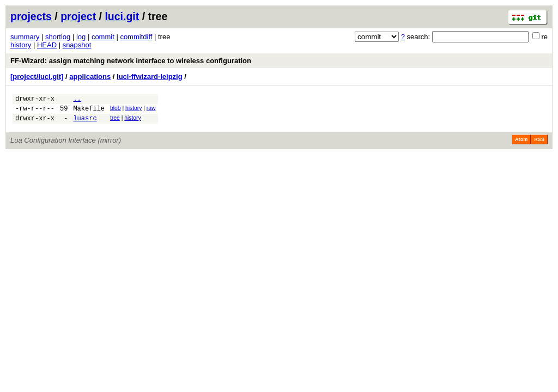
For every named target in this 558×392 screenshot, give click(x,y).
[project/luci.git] (37, 76)
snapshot (77, 45)
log (81, 37)
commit (103, 37)
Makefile (89, 111)
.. (77, 100)
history (21, 45)
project (78, 16)
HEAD (47, 45)
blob (116, 110)
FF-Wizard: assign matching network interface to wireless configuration (131, 61)
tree (115, 121)
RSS (539, 144)
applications (90, 76)
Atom (521, 144)
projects (31, 16)
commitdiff (136, 37)
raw (151, 110)
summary (25, 37)
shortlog (58, 37)
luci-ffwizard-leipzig (150, 76)
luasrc (85, 123)
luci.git (122, 16)
